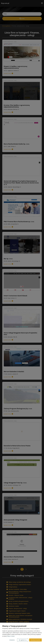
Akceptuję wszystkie (35, 640)
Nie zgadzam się (23, 640)
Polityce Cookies (11, 636)
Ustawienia (12, 640)
